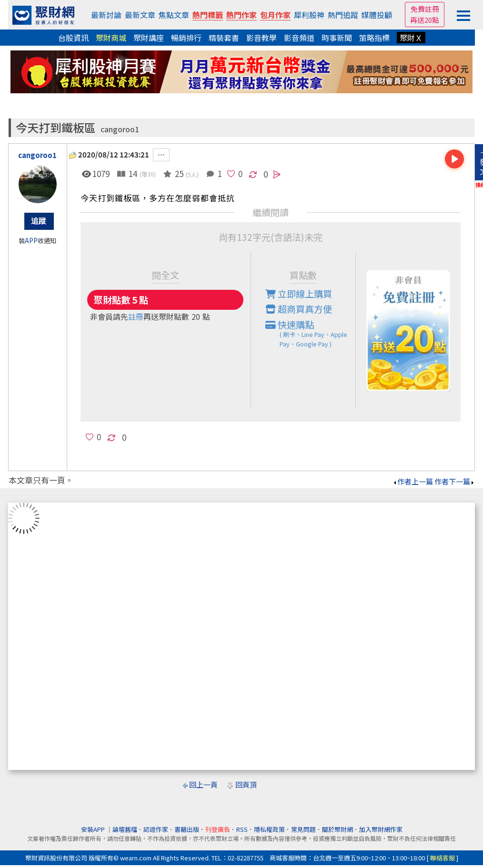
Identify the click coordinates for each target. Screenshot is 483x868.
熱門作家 (241, 15)
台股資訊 (73, 38)
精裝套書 (224, 38)
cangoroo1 (120, 129)
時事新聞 (337, 38)
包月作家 (275, 15)
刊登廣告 (218, 829)
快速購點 (311, 334)
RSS (242, 829)
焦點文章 (174, 15)
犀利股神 (309, 15)
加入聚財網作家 (381, 829)
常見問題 (303, 829)
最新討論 (106, 15)
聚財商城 (111, 38)
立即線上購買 (299, 294)
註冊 (136, 316)
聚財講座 (149, 38)
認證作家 (156, 829)
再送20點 (425, 20)
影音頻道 (299, 38)
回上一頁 (203, 784)
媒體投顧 (377, 15)
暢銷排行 (186, 38)
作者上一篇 (413, 481)
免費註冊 (425, 9)
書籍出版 (187, 829)
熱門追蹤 (343, 15)
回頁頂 (246, 784)
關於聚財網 (337, 829)
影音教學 (262, 38)
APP (31, 241)
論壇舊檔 (125, 829)
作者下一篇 (455, 481)
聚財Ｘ (411, 38)
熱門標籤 (208, 15)
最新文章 (140, 15)
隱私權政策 (269, 829)
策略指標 (374, 38)
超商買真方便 (299, 309)
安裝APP (94, 829)
